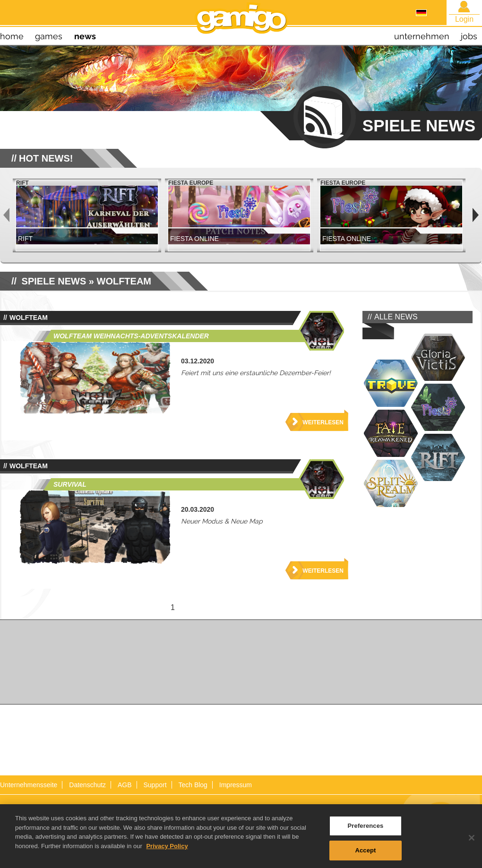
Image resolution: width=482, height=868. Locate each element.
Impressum (236, 785)
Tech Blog (193, 785)
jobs (469, 36)
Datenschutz (87, 785)
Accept (365, 854)
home (12, 36)
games (49, 36)
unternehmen (422, 36)
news (85, 36)
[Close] (472, 841)
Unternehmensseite (29, 785)
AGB (125, 785)
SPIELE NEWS (54, 281)
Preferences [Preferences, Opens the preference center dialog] (366, 829)
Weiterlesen (323, 422)
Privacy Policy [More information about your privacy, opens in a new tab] (167, 849)
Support (155, 785)
